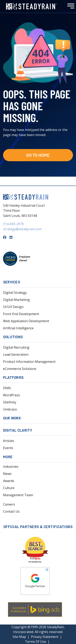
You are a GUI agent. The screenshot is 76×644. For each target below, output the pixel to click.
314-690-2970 (13, 224)
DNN (7, 388)
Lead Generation (16, 354)
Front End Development (21, 314)
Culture (9, 488)
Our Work (12, 418)
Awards (9, 481)
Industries (11, 467)
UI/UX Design (13, 307)
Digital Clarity (18, 430)
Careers (9, 504)
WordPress (11, 395)
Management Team (18, 495)
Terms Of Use (35, 642)
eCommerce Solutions (20, 369)
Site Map (19, 637)
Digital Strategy (15, 293)
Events (8, 448)
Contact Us (11, 511)
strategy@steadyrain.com (22, 229)
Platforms (13, 377)
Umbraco (10, 409)
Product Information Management (29, 362)
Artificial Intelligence (18, 328)
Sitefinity (10, 402)
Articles (9, 441)
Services (12, 282)
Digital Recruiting (16, 347)
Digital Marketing (16, 300)
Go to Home (38, 155)
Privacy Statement (45, 637)
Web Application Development (26, 321)
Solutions (13, 337)
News (7, 474)
